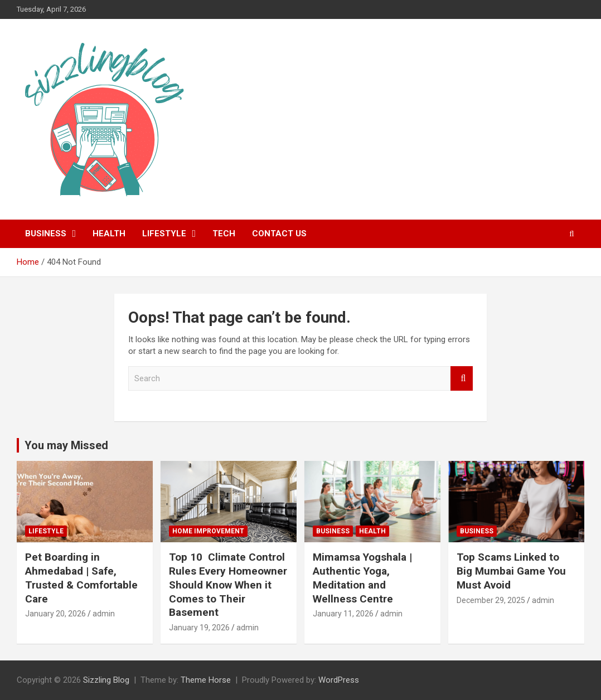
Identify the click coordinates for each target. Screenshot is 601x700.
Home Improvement (208, 531)
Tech (224, 234)
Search (462, 379)
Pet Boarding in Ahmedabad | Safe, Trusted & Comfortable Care (81, 578)
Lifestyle (164, 234)
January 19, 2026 (199, 628)
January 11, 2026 (343, 614)
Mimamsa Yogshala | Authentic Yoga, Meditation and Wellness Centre (362, 578)
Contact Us (279, 234)
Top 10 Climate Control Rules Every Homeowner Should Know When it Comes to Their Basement (228, 585)
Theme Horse (206, 680)
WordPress (339, 680)
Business (46, 234)
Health (109, 234)
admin (104, 614)
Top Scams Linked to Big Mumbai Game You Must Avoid (511, 571)
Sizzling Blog (106, 680)
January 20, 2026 (55, 614)
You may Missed (66, 445)
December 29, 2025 (491, 600)
